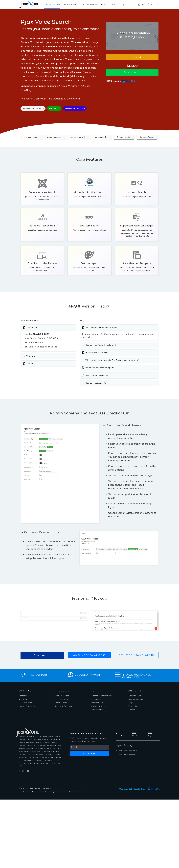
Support (104, 4)
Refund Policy (97, 699)
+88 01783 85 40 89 (126, 750)
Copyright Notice (99, 706)
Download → (42, 655)
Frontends (101, 137)
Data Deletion (97, 710)
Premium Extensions (64, 706)
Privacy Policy (97, 703)
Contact (115, 4)
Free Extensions (62, 696)
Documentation (124, 137)
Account (154, 4)
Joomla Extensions (27, 706)
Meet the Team (25, 703)
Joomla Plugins (70, 4)
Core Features (32, 137)
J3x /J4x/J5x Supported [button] (75, 108)
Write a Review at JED (90, 655)
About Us (23, 699)
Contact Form (134, 706)
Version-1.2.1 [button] (54, 108)
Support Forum (147, 137)
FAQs (130, 703)
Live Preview (132, 57)
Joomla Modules (52, 4)
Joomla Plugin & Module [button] (33, 108)
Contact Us (23, 696)
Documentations (89, 4)
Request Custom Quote (137, 655)
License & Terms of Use (102, 696)
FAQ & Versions (55, 137)
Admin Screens (78, 137)
